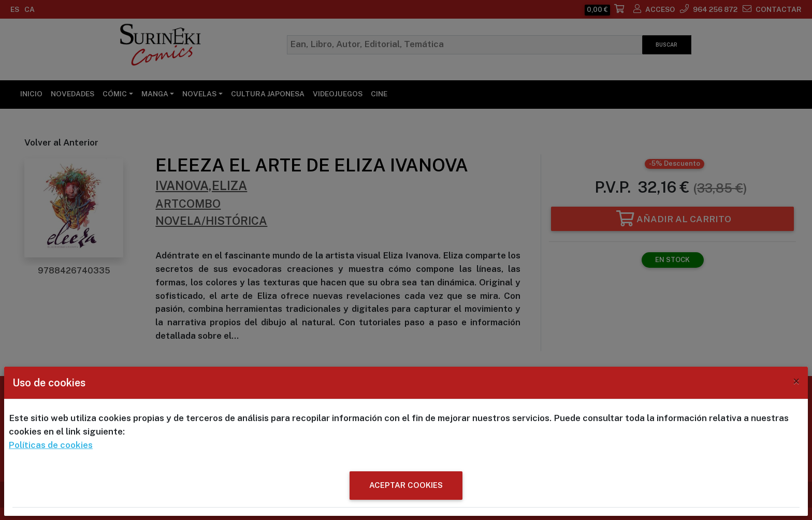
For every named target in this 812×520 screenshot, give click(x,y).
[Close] (796, 381)
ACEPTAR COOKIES (406, 485)
